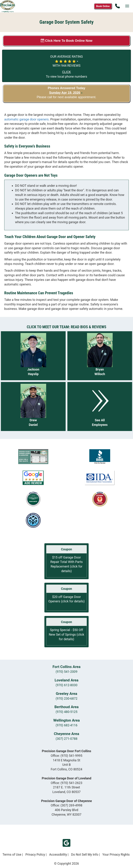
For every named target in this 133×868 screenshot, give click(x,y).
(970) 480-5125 (66, 712)
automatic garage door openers (26, 119)
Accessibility (58, 854)
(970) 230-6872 (66, 698)
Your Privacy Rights (116, 854)
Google (66, 843)
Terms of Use (12, 854)
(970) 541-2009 (66, 672)
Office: (67, 756)
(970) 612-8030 (66, 685)
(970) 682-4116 (66, 725)
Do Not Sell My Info (85, 854)
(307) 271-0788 (66, 739)
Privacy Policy (35, 854)
